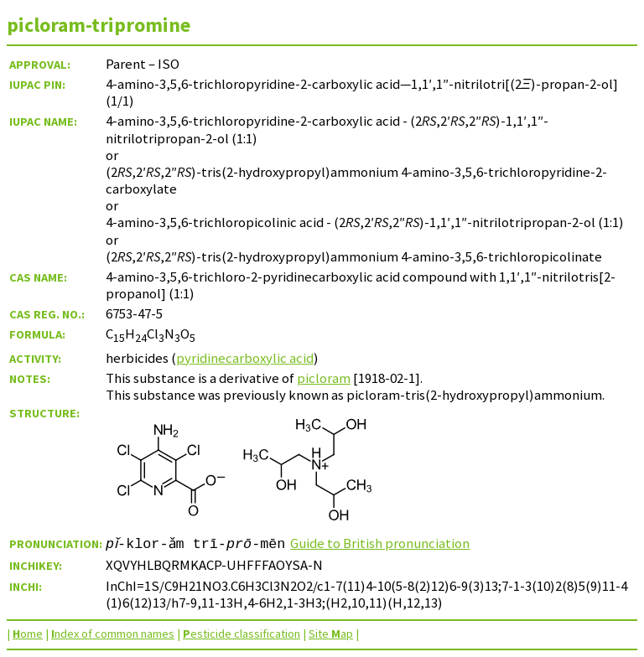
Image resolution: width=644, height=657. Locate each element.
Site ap (331, 634)
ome (28, 634)
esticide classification (241, 634)
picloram (324, 378)
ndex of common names (113, 634)
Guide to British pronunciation (387, 543)
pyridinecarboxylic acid (245, 358)
